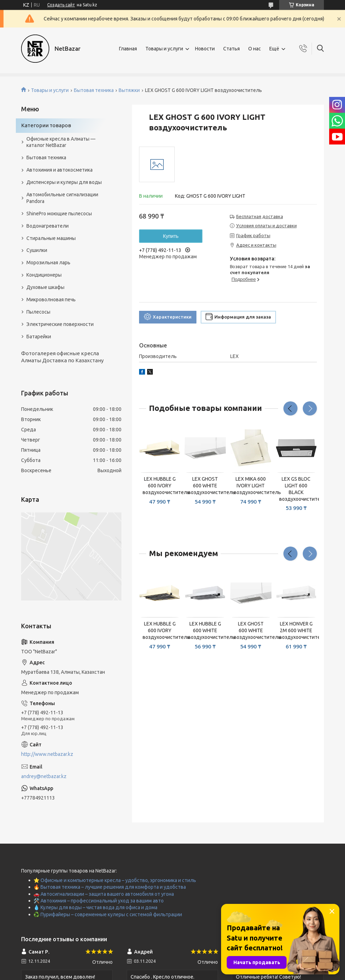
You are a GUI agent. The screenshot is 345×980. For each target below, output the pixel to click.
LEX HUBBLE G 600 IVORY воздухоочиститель (160, 486)
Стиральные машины (51, 238)
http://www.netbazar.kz (47, 754)
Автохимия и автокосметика (59, 170)
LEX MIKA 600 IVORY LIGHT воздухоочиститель (251, 486)
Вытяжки (129, 90)
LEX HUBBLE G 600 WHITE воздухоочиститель (205, 630)
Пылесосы (38, 312)
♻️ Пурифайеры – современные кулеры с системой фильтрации (108, 914)
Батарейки (39, 337)
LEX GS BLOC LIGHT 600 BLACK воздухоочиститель (296, 489)
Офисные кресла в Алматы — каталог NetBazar (61, 142)
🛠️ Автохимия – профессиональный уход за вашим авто (99, 901)
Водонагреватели (48, 226)
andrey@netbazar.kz (44, 776)
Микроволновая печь (51, 300)
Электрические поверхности (60, 324)
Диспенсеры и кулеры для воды (64, 182)
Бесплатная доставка (260, 216)
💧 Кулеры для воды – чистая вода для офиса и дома (95, 907)
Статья (231, 49)
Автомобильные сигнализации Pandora (62, 198)
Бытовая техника (94, 90)
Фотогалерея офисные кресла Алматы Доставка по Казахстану (62, 357)
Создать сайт (61, 5)
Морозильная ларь (48, 263)
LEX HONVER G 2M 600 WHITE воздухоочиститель (296, 630)
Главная (128, 49)
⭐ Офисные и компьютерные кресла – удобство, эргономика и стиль (115, 880)
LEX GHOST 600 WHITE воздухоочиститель (205, 486)
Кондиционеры (44, 275)
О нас (255, 49)
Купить (171, 236)
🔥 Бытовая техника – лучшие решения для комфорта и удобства (110, 887)
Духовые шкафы (45, 287)
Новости (205, 49)
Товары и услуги (164, 49)
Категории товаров (46, 125)
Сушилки (37, 250)
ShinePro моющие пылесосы (59, 214)
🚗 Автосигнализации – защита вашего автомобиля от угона (104, 894)
